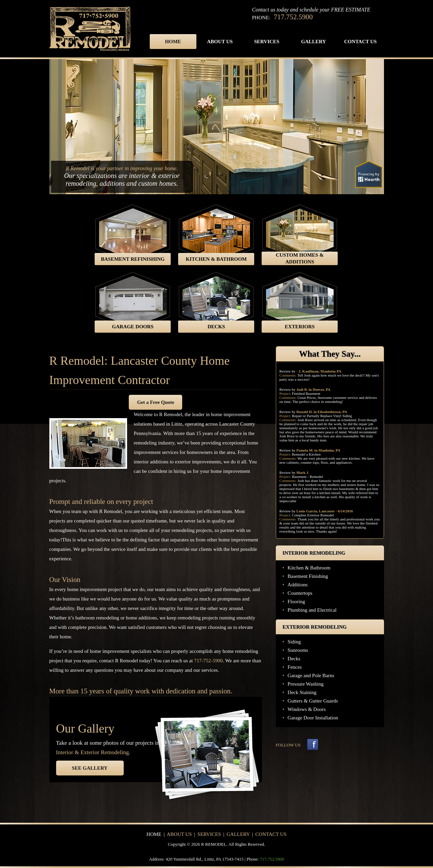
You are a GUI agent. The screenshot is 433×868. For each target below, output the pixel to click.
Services (267, 42)
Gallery (314, 42)
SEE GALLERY (90, 768)
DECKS (216, 327)
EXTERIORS (300, 327)
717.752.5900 (293, 17)
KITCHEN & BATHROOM (216, 259)
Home (173, 42)
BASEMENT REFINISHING (133, 259)
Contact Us (360, 42)
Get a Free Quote (155, 402)
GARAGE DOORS (133, 327)
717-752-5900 (208, 661)
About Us (220, 42)
